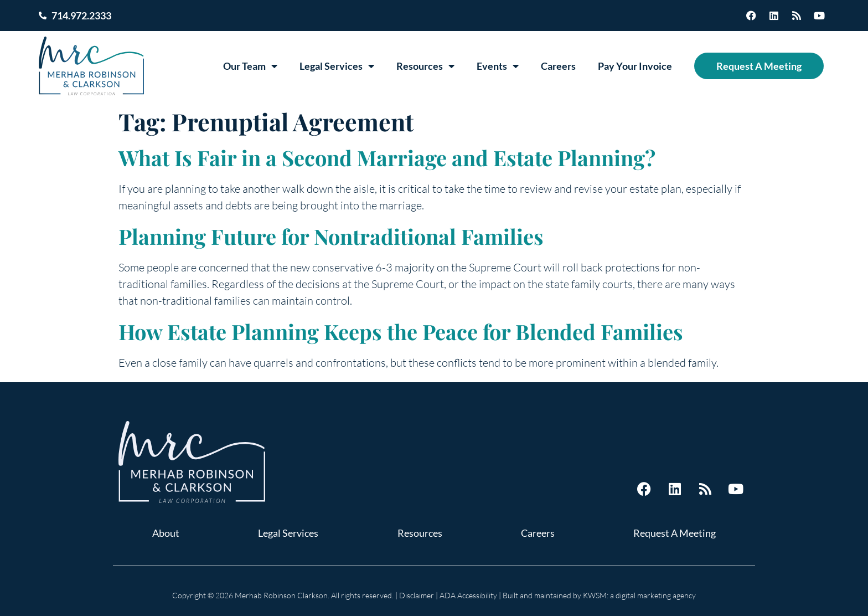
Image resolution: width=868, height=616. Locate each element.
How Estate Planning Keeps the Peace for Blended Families (401, 332)
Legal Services (337, 66)
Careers (558, 66)
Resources (425, 66)
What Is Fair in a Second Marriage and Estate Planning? (387, 158)
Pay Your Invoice (635, 66)
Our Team (250, 66)
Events (498, 66)
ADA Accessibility (468, 595)
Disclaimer (417, 595)
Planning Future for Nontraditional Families (331, 236)
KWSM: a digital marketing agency (639, 595)
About (166, 533)
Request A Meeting (759, 66)
